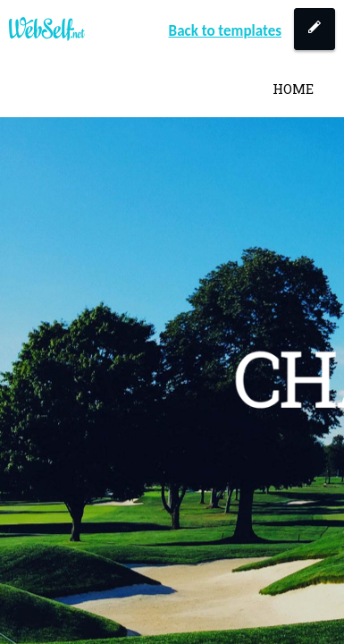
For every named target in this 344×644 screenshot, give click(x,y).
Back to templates (225, 31)
